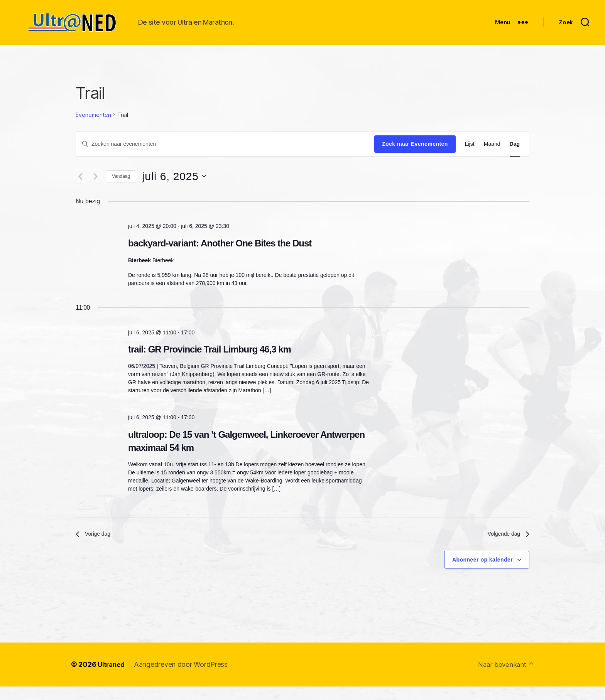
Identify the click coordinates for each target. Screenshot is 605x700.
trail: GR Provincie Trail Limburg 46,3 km (210, 361)
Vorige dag (95, 547)
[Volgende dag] (95, 188)
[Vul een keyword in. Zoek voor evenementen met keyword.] (225, 155)
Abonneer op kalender (482, 573)
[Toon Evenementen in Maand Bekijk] (492, 156)
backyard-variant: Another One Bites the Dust (220, 255)
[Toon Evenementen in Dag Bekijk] (515, 156)
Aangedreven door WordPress (183, 678)
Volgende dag (506, 547)
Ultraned (112, 678)
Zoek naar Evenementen (415, 155)
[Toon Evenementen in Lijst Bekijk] (470, 156)
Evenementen (93, 126)
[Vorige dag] (80, 188)
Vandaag (121, 188)
